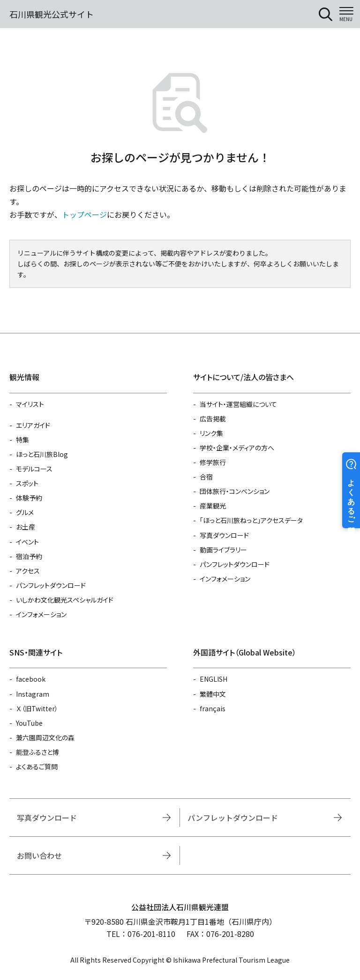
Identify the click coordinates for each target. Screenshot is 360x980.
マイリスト (30, 404)
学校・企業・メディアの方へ (237, 448)
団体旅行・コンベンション (235, 491)
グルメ (25, 512)
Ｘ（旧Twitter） (37, 708)
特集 (22, 440)
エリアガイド (33, 425)
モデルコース (34, 469)
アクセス (28, 571)
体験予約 (29, 498)
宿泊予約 (29, 556)
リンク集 (211, 433)
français (213, 708)
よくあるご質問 (37, 766)
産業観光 (213, 506)
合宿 (206, 477)
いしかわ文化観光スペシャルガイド (65, 600)
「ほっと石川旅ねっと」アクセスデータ (251, 520)
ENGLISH (214, 679)
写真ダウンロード (224, 535)
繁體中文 (213, 694)
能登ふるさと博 (37, 752)
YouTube (29, 723)
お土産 (26, 527)
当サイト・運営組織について (238, 404)
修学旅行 (213, 462)
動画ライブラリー (223, 550)
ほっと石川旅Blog (42, 454)
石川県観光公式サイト (52, 14)
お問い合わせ (39, 855)
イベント (27, 542)
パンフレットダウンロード (51, 585)
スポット (27, 483)
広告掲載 (213, 419)
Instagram (33, 694)
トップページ (84, 214)
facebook (31, 679)
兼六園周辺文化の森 (45, 737)
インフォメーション (41, 614)
